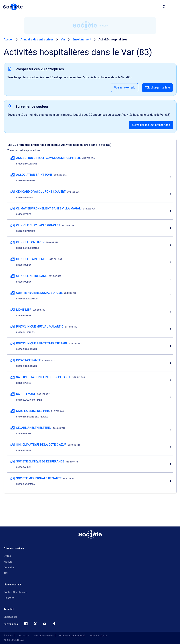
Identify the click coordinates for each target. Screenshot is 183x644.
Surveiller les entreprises (151, 125)
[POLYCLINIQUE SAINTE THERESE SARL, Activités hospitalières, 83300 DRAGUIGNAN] (90, 346)
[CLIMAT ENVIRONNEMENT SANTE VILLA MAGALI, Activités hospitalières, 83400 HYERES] (90, 211)
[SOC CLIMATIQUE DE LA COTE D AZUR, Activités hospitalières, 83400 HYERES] (90, 447)
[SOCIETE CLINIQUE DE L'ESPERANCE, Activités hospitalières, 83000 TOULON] (90, 464)
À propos (8, 636)
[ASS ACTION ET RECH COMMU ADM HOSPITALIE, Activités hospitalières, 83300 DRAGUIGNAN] (90, 161)
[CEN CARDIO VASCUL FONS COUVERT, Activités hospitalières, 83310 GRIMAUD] (90, 194)
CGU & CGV (23, 636)
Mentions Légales (99, 636)
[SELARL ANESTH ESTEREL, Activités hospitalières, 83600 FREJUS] (90, 430)
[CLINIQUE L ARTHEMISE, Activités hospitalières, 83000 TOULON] (90, 262)
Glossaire (9, 598)
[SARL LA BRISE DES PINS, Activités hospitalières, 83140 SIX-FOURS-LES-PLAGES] (90, 413)
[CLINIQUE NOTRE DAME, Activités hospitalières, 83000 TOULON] (90, 279)
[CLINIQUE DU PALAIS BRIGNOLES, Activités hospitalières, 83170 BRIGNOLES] (90, 228)
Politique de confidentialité (72, 636)
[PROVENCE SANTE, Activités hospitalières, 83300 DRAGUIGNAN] (90, 363)
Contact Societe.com (15, 592)
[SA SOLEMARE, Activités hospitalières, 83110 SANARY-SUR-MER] (90, 397)
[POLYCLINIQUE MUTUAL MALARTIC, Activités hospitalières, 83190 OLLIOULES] (90, 329)
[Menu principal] (174, 7)
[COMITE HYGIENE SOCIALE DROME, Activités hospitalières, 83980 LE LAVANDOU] (90, 295)
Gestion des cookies (44, 636)
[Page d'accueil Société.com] (13, 7)
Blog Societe (11, 617)
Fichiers (8, 562)
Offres (7, 556)
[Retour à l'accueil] (90, 534)
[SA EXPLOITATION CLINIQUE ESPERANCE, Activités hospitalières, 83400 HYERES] (90, 380)
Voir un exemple (125, 88)
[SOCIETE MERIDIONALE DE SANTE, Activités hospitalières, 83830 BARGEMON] (90, 481)
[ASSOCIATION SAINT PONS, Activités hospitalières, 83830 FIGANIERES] (90, 177)
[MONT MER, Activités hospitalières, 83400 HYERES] (90, 312)
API (6, 573)
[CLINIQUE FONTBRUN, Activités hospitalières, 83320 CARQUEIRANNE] (90, 245)
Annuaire (9, 567)
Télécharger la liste (157, 88)
